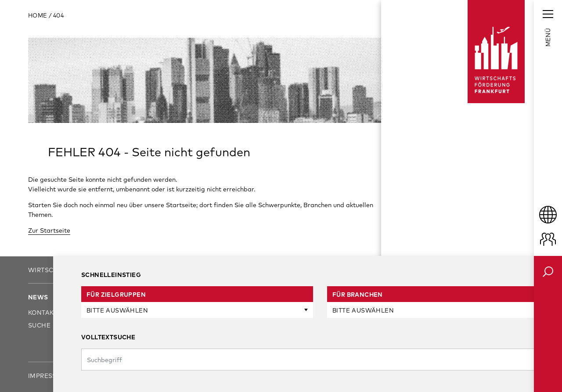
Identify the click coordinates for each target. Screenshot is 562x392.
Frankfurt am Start (321, 312)
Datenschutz (107, 376)
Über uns (98, 297)
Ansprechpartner (115, 312)
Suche (39, 325)
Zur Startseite (49, 230)
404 (58, 15)
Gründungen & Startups (216, 338)
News (38, 297)
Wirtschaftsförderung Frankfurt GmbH (103, 270)
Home (38, 15)
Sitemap (161, 376)
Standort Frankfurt (322, 297)
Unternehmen (197, 312)
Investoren (192, 325)
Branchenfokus (314, 325)
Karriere (98, 325)
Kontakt (43, 312)
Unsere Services (201, 297)
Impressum (48, 376)
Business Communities (325, 338)
